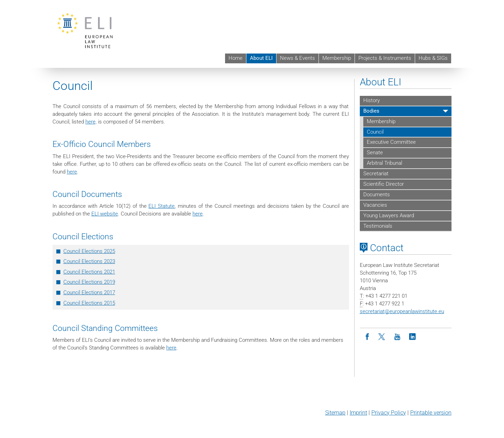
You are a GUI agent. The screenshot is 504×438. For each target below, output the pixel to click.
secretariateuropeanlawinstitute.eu (402, 311)
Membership (337, 58)
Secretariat (376, 174)
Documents (377, 195)
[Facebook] (367, 337)
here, (91, 122)
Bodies (371, 111)
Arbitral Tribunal (384, 163)
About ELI (261, 58)
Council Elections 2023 (89, 261)
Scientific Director (384, 184)
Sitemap (335, 413)
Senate (375, 153)
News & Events (297, 58)
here (72, 172)
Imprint (358, 413)
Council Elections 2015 (89, 303)
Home (236, 58)
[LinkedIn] (412, 337)
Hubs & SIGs (433, 58)
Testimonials (378, 226)
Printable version (431, 413)
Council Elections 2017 (89, 292)
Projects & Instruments (385, 58)
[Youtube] (397, 337)
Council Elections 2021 (89, 272)
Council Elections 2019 (89, 282)
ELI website (105, 214)
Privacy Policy (389, 413)
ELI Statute (162, 206)
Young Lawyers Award (389, 216)
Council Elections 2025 (89, 251)
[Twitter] (382, 337)
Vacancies (375, 205)
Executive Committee (391, 142)
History (372, 100)
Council (375, 132)
